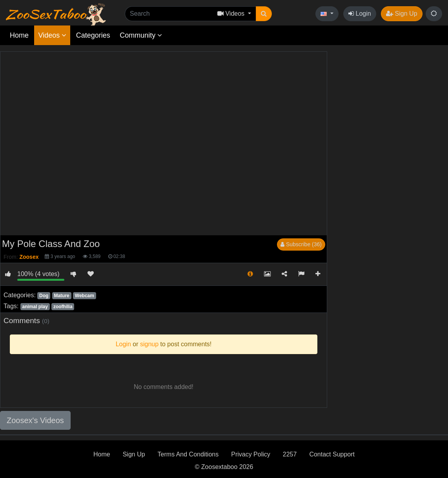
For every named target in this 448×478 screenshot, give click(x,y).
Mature (61, 296)
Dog (44, 296)
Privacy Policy (251, 454)
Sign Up (402, 14)
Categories (93, 35)
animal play (35, 307)
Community (141, 35)
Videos (52, 35)
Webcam (85, 296)
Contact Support (332, 454)
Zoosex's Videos (35, 420)
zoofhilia (63, 307)
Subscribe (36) (301, 244)
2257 (290, 454)
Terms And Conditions (188, 454)
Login (360, 14)
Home (19, 35)
